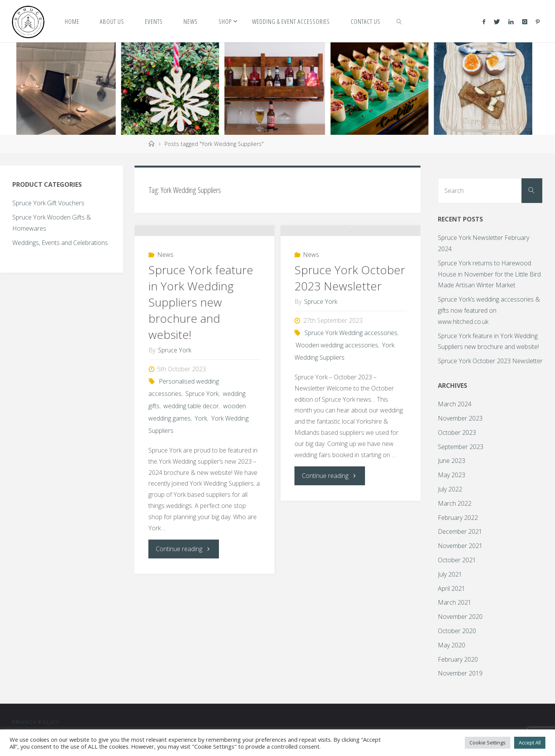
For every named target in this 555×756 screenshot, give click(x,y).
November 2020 (460, 617)
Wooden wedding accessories (337, 391)
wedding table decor (191, 452)
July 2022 (450, 489)
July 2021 (450, 574)
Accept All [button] (530, 743)
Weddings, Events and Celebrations (60, 243)
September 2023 (461, 447)
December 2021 (460, 531)
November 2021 (460, 546)
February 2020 (458, 659)
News (165, 300)
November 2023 (460, 418)
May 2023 (452, 475)
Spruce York (202, 439)
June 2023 (452, 461)
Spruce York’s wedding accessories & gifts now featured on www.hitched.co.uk (489, 310)
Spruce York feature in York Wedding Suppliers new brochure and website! (201, 348)
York (201, 464)
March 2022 (455, 503)
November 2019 (460, 673)
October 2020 (457, 631)
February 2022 (458, 518)
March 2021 (455, 602)
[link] (399, 21)
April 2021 (452, 588)
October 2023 (457, 432)
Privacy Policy (36, 722)
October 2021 (457, 560)
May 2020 (452, 645)
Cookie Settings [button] (488, 743)
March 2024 (455, 404)
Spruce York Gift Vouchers (48, 203)
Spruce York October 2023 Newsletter (350, 324)
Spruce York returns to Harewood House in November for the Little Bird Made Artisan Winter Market (489, 274)
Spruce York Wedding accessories (351, 379)
